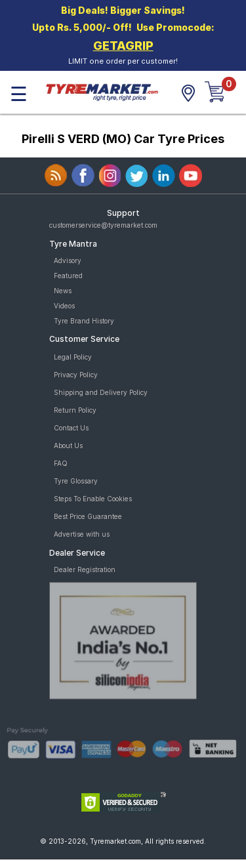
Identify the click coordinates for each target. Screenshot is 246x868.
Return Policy (75, 410)
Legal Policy (73, 357)
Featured (68, 276)
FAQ (61, 463)
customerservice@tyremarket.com (103, 225)
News (63, 291)
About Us (68, 445)
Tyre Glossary (76, 481)
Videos (64, 306)
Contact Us (71, 428)
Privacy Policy (76, 375)
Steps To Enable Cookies (93, 499)
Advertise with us (82, 534)
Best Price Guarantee (88, 516)
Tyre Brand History (84, 321)
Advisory (68, 260)
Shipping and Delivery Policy (101, 392)
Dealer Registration (85, 569)
